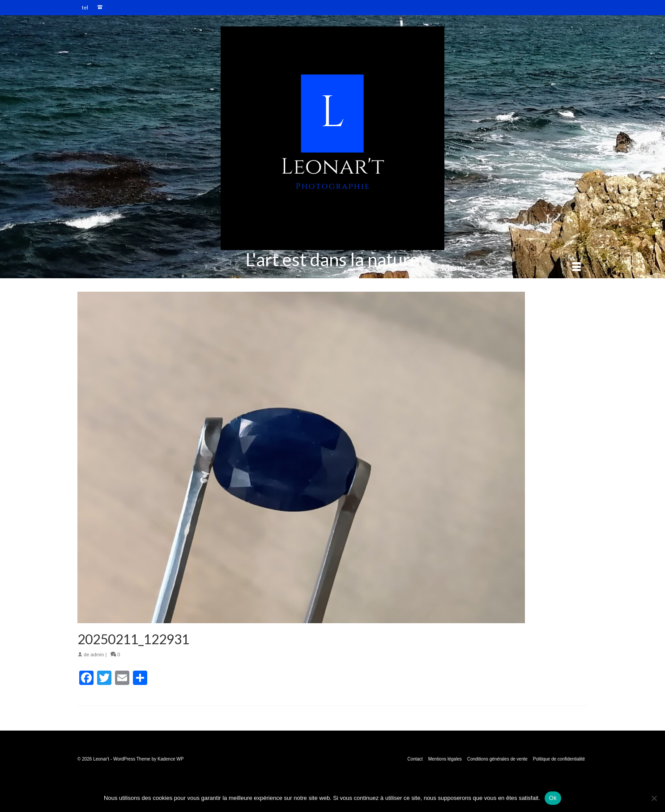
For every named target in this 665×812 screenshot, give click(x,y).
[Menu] (511, 267)
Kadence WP (171, 759)
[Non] (654, 798)
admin (97, 655)
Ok (553, 798)
